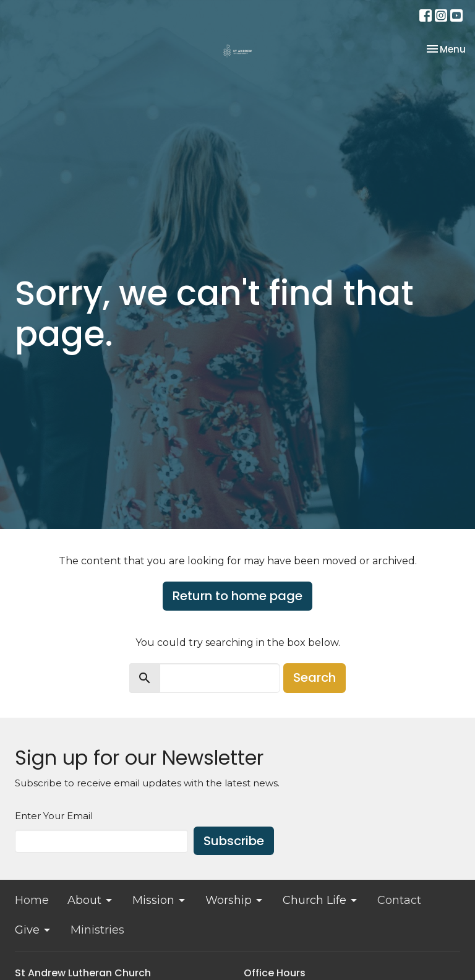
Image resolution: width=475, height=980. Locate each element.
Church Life (321, 900)
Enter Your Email (54, 816)
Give (33, 930)
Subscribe (234, 841)
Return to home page (237, 596)
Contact (399, 900)
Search (315, 677)
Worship (235, 900)
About (91, 900)
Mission (160, 900)
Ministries (97, 930)
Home (32, 900)
